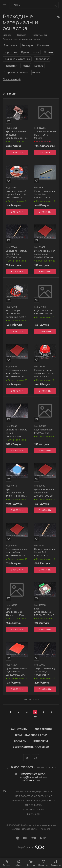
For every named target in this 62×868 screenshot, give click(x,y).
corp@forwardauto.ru (33, 777)
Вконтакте (27, 758)
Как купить (19, 729)
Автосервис (43, 729)
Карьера (20, 741)
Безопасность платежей (31, 747)
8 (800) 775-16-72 (22, 767)
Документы (34, 814)
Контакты (41, 741)
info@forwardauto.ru (33, 774)
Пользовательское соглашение (34, 796)
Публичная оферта (34, 810)
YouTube (35, 758)
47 (35, 717)
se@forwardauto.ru (33, 780)
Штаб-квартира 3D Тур (31, 735)
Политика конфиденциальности (34, 792)
